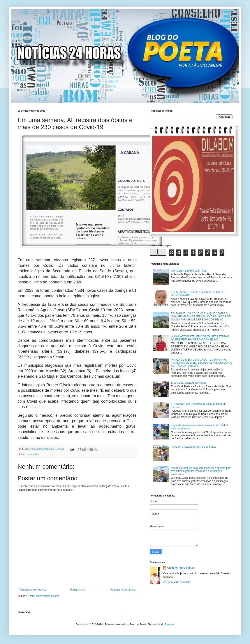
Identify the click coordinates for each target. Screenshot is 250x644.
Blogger (169, 624)
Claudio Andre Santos (181, 568)
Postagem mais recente (32, 590)
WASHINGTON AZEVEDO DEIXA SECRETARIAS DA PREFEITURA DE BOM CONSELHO (200, 338)
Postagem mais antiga (122, 590)
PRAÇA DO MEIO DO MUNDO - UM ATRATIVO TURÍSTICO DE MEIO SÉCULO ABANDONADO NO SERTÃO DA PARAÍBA (202, 363)
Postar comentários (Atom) (43, 596)
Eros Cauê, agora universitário (189, 383)
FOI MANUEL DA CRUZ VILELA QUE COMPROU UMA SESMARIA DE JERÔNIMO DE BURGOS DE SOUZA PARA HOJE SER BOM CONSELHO (201, 317)
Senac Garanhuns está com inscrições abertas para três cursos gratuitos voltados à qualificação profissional (201, 471)
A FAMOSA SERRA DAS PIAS (189, 271)
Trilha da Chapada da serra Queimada (193, 447)
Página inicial (78, 590)
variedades (33, 454)
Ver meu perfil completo (177, 582)
